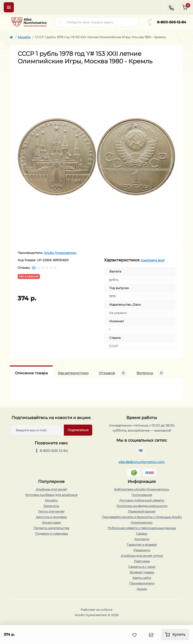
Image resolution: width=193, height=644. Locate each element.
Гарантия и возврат (142, 545)
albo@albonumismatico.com (142, 462)
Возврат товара (142, 572)
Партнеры (142, 561)
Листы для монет (51, 511)
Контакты (142, 539)
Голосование (142, 495)
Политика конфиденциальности (142, 506)
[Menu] (9, 7)
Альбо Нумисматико (60, 253)
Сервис (142, 534)
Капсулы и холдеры (51, 517)
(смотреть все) (153, 260)
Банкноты (51, 506)
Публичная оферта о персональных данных (142, 528)
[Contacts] (171, 7)
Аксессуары (51, 522)
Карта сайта (142, 578)
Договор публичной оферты (142, 500)
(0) (34, 268)
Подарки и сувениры (51, 534)
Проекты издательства (51, 528)
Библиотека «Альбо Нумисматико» (142, 489)
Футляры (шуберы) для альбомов (51, 495)
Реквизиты (142, 550)
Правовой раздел (142, 511)
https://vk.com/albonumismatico (141, 450)
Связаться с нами (142, 567)
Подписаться (78, 430)
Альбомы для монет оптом (142, 556)
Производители (142, 583)
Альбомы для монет (51, 489)
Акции (142, 589)
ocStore (106, 610)
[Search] (61, 22)
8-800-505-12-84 (172, 22)
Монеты (24, 37)
